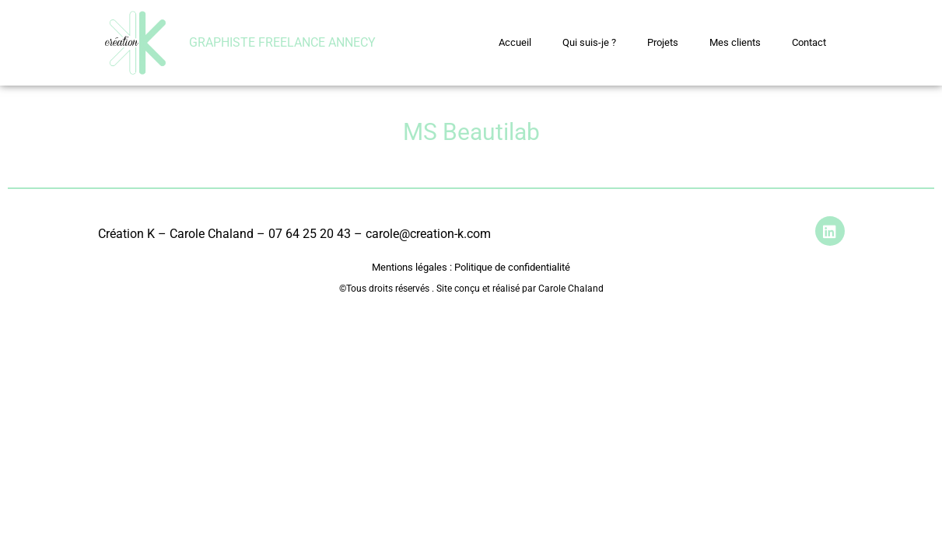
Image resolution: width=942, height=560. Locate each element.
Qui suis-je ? (589, 42)
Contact (809, 42)
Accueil (515, 42)
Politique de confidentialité (511, 267)
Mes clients (735, 42)
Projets (663, 42)
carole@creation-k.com (428, 234)
